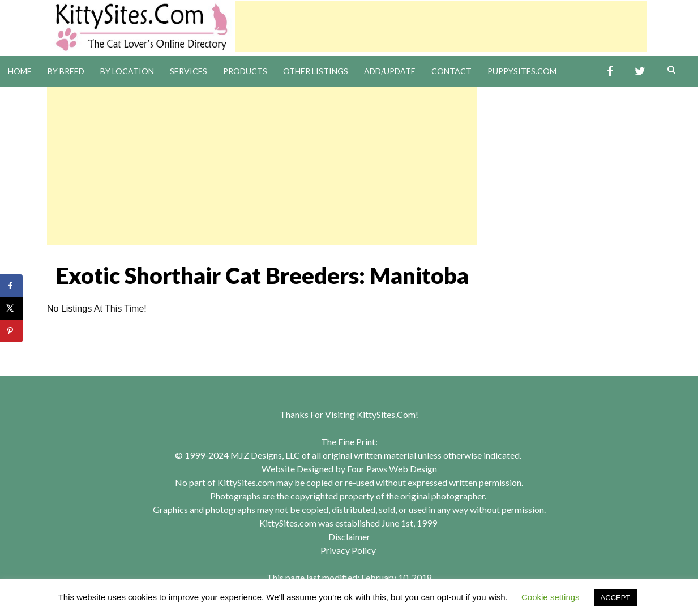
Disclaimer (349, 537)
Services (189, 71)
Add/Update (390, 71)
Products (245, 71)
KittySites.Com (386, 414)
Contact (451, 71)
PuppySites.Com (522, 71)
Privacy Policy (348, 550)
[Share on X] (11, 308)
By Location (127, 71)
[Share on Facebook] (11, 286)
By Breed (66, 71)
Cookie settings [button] (551, 597)
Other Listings (316, 71)
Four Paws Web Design (392, 469)
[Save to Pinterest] (11, 331)
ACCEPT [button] (616, 598)
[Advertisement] (441, 27)
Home (20, 71)
